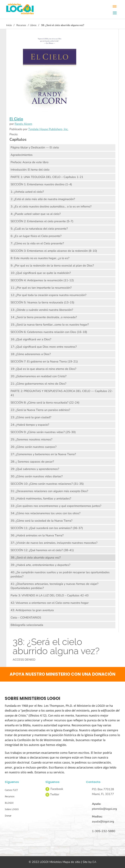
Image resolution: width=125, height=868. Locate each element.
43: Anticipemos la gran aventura (32, 610)
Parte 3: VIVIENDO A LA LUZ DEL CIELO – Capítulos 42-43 (50, 595)
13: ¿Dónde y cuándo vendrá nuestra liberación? (42, 310)
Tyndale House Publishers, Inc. (48, 129)
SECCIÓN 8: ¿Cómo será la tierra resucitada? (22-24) (45, 403)
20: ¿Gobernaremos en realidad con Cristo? (39, 376)
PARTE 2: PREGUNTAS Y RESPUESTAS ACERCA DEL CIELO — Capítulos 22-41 (62, 393)
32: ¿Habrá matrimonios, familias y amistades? (41, 498)
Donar (8, 816)
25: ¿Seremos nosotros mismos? (31, 439)
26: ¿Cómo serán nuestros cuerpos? (34, 447)
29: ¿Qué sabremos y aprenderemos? (35, 469)
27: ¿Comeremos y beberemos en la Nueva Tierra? (43, 454)
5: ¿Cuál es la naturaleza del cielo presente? (39, 229)
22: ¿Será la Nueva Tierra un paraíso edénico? (40, 410)
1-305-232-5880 (104, 831)
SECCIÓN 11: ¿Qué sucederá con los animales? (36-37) (47, 528)
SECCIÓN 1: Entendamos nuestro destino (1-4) (41, 184)
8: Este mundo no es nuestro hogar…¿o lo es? (40, 258)
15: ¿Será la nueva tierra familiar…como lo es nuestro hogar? (50, 325)
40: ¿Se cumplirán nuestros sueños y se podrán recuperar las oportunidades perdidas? (60, 574)
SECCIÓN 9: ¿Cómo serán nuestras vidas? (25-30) (43, 432)
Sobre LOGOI (12, 809)
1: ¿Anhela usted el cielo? (27, 192)
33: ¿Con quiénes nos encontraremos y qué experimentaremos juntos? (56, 506)
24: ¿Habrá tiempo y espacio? (30, 425)
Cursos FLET (11, 790)
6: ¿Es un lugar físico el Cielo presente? (36, 236)
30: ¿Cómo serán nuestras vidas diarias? (37, 476)
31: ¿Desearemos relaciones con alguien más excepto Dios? (49, 491)
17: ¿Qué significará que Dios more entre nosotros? (44, 347)
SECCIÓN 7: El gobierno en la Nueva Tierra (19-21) (44, 361)
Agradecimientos (22, 155)
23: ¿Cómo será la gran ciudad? (31, 417)
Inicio (9, 25)
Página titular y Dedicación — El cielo (35, 147)
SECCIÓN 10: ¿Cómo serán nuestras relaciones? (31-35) (47, 484)
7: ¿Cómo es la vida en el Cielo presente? (37, 243)
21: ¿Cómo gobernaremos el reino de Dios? (38, 384)
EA (94, 862)
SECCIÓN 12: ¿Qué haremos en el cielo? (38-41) (42, 550)
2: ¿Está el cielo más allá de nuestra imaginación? (43, 199)
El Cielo (16, 119)
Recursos (21, 25)
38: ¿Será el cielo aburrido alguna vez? (36, 558)
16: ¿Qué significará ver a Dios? (31, 339)
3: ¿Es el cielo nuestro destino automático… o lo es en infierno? (51, 206)
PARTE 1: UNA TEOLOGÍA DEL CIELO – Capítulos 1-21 (47, 177)
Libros (33, 25)
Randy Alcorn (23, 124)
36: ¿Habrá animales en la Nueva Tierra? (37, 535)
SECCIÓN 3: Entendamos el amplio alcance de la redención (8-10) (54, 251)
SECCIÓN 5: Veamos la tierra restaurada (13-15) (42, 302)
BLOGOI (9, 803)
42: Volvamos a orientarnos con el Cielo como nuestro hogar (50, 603)
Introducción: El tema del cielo (30, 170)
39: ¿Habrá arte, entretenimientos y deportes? (40, 565)
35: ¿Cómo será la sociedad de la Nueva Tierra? (41, 521)
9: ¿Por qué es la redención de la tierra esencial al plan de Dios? (52, 266)
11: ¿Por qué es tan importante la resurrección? (41, 288)
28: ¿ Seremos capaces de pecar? (32, 462)
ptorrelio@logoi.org (104, 809)
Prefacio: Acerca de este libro (30, 162)
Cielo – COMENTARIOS (26, 618)
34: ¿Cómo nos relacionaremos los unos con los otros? (45, 513)
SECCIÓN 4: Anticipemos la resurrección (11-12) (42, 280)
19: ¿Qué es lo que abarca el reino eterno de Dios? (43, 369)
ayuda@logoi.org (103, 821)
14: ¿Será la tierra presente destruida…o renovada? (44, 317)
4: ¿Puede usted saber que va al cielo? (36, 214)
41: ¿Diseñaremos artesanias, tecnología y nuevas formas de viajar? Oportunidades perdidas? (54, 586)
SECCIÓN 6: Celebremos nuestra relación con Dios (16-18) (49, 332)
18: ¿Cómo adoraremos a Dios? (31, 354)
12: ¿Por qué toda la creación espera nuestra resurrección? (48, 295)
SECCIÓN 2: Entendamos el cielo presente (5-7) (42, 221)
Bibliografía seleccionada (27, 625)
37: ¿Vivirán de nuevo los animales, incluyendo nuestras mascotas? (54, 543)
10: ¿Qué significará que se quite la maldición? (41, 273)
